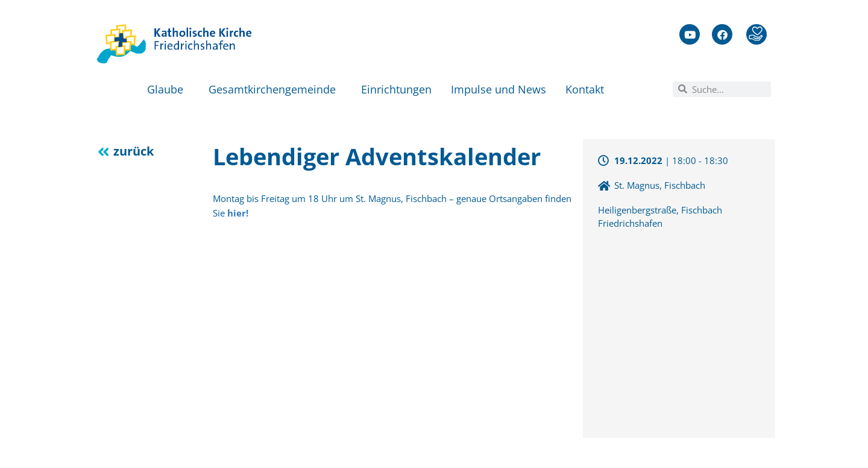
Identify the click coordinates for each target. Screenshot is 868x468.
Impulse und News (498, 89)
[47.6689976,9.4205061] (679, 332)
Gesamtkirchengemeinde (275, 89)
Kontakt (588, 89)
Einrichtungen (396, 89)
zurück (134, 151)
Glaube (168, 89)
